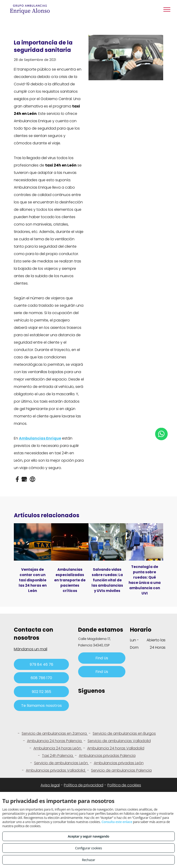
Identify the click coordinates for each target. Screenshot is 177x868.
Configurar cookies (89, 848)
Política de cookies (124, 785)
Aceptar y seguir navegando (88, 836)
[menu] (167, 9)
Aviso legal (50, 785)
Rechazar (88, 860)
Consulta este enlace (117, 822)
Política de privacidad (84, 785)
